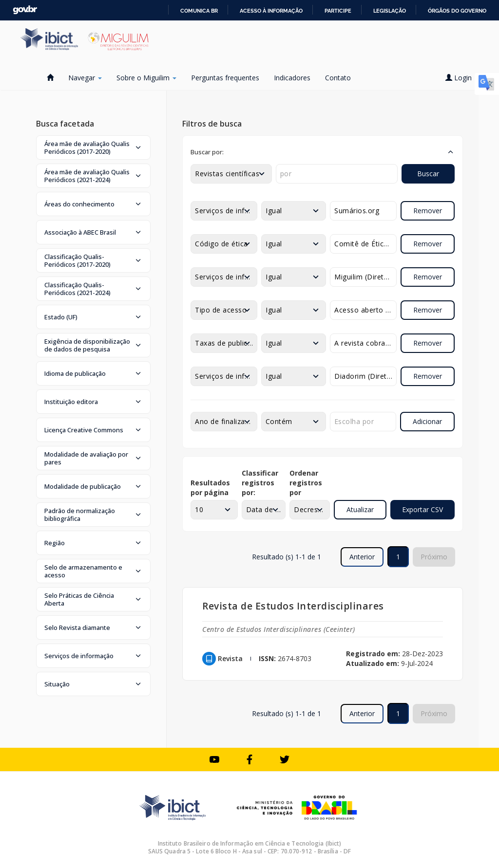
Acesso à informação (271, 11)
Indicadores (292, 78)
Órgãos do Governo (457, 11)
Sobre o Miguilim (146, 78)
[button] (93, 148)
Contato (338, 78)
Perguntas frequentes (225, 78)
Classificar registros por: (260, 483)
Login (462, 78)
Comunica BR (199, 11)
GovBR (25, 10)
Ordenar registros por (306, 483)
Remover (428, 211)
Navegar (85, 78)
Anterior (362, 557)
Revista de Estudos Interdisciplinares (293, 606)
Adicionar (427, 421)
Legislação (390, 11)
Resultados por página (210, 488)
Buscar (428, 174)
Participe (338, 11)
